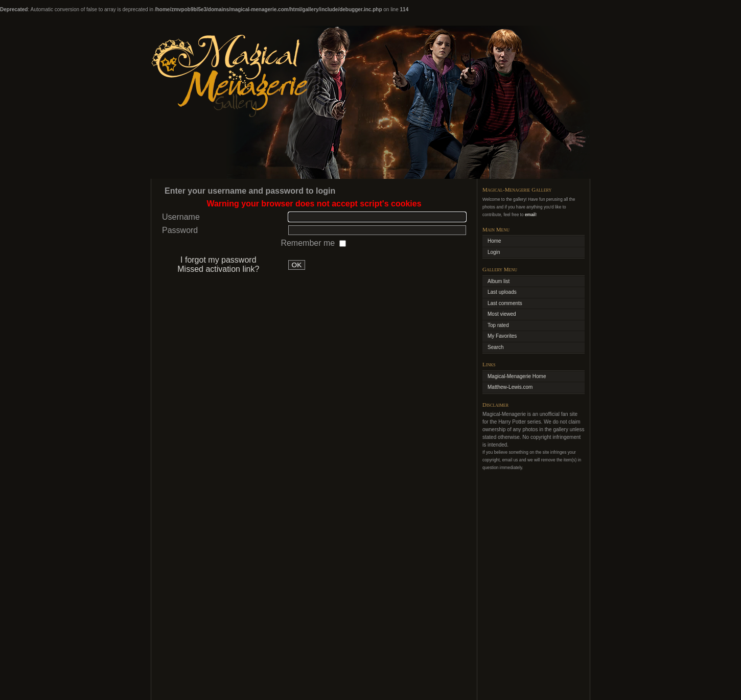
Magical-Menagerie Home (517, 376)
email (530, 215)
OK (297, 265)
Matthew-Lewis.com (510, 387)
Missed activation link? (218, 269)
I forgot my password (218, 260)
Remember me (309, 243)
